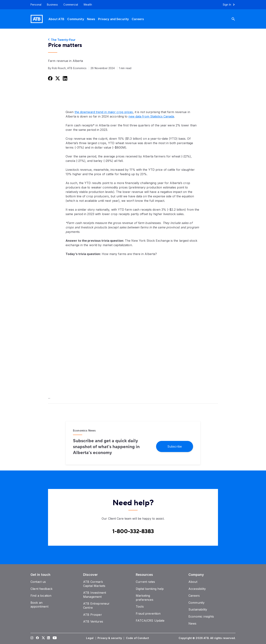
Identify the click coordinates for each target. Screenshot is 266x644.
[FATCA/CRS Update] (150, 621)
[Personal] (35, 5)
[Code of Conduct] (138, 638)
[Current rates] (145, 582)
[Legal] (90, 638)
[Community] (76, 19)
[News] (91, 19)
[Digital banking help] (150, 589)
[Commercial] (71, 5)
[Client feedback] (41, 589)
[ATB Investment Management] (95, 595)
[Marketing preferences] (145, 598)
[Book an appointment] (39, 605)
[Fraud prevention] (148, 614)
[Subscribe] (175, 446)
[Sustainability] (198, 609)
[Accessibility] (197, 589)
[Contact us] (38, 582)
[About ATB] (56, 19)
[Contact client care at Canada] (133, 531)
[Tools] (140, 606)
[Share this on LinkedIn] (65, 78)
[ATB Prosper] (93, 615)
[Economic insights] (201, 616)
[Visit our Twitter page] (43, 638)
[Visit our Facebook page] (37, 638)
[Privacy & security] (110, 638)
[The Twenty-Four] (133, 40)
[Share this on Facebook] (50, 78)
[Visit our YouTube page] (54, 638)
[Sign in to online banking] (230, 5)
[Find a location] (41, 596)
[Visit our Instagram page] (32, 638)
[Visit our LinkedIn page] (49, 638)
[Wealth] (88, 5)
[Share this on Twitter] (57, 78)
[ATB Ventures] (93, 621)
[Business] (52, 5)
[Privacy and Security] (113, 19)
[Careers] (138, 19)
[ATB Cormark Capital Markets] (94, 584)
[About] (193, 582)
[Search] (236, 19)
